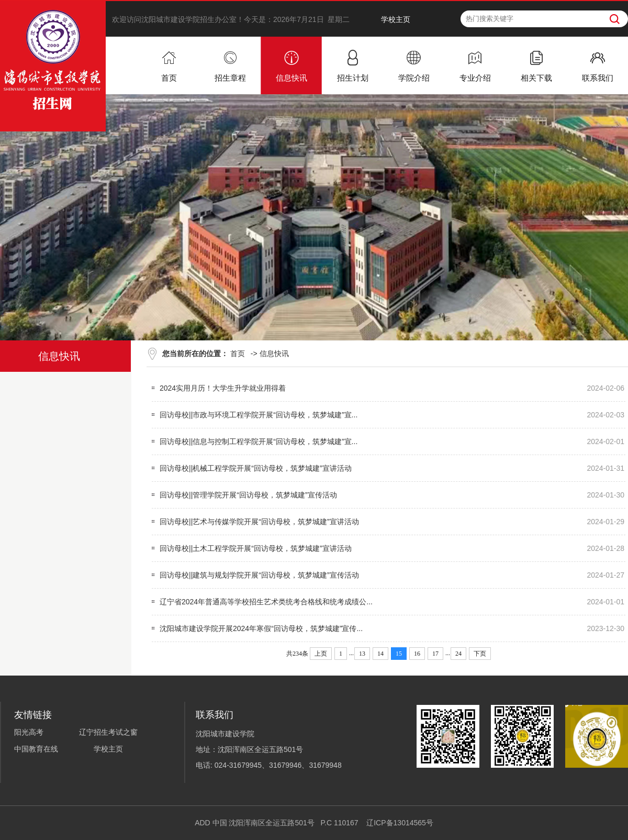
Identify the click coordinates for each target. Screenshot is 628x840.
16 (417, 654)
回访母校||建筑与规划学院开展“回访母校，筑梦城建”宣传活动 (259, 575)
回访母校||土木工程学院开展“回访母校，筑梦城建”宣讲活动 (256, 548)
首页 (238, 353)
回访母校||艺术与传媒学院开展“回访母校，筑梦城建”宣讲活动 (259, 522)
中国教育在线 (36, 749)
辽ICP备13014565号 (400, 823)
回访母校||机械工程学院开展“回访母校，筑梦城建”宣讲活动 (256, 468)
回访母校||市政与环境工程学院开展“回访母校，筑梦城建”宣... (259, 415)
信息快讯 (274, 353)
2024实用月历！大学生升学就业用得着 (223, 388)
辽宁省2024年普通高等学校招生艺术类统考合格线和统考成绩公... (266, 602)
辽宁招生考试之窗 (108, 732)
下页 (480, 654)
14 (380, 654)
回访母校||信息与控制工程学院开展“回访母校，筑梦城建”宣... (259, 441)
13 (362, 654)
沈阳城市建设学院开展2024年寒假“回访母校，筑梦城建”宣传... (261, 628)
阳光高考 (29, 732)
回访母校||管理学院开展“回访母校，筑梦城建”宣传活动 (248, 495)
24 (458, 654)
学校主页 (396, 19)
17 (435, 654)
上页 (321, 654)
